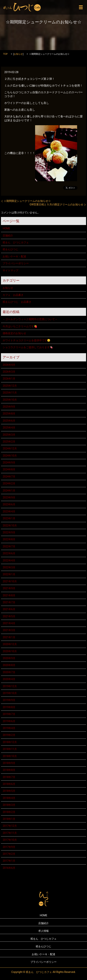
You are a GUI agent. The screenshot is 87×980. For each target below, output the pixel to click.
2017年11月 (10, 833)
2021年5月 (9, 616)
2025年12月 (10, 386)
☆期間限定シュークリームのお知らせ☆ (27, 201)
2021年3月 (9, 630)
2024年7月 (9, 477)
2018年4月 (9, 798)
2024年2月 (9, 483)
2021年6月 (9, 609)
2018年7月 (9, 777)
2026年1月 (9, 379)
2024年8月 (9, 469)
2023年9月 (9, 497)
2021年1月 (9, 637)
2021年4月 (9, 623)
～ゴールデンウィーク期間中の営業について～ (30, 319)
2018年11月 (10, 749)
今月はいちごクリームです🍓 (20, 326)
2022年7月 (9, 546)
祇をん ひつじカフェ (16, 242)
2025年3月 (9, 435)
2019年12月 (10, 686)
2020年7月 (9, 672)
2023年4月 (9, 511)
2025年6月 (9, 421)
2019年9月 (9, 700)
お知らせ (18, 54)
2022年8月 (9, 539)
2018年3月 (9, 805)
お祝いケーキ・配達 (14, 256)
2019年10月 (10, 693)
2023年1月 (9, 518)
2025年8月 (9, 414)
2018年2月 (9, 812)
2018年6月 (9, 784)
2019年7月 (9, 714)
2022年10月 (10, 526)
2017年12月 (10, 826)
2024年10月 (10, 456)
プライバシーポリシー (16, 263)
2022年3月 (9, 567)
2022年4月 (9, 560)
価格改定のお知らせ (14, 333)
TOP (5, 54)
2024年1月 (9, 491)
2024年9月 (9, 463)
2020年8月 (9, 665)
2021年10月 (10, 581)
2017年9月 (9, 847)
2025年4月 (9, 428)
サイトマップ (10, 270)
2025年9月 (9, 407)
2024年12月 (10, 449)
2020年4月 (9, 679)
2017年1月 (9, 861)
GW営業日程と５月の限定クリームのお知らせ (56, 204)
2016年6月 (9, 868)
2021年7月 (9, 602)
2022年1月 (9, 574)
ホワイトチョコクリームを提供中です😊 (26, 340)
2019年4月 (9, 728)
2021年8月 (9, 595)
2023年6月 (9, 504)
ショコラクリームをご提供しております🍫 (28, 347)
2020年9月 (9, 658)
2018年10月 (10, 756)
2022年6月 (9, 553)
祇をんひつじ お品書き (17, 302)
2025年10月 (10, 400)
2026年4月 (9, 365)
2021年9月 (9, 588)
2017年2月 (9, 854)
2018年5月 (9, 791)
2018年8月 (9, 770)
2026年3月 (9, 372)
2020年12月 (10, 644)
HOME (6, 228)
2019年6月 (9, 721)
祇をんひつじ (10, 249)
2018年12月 (10, 742)
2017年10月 (10, 840)
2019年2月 (9, 735)
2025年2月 (9, 442)
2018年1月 (9, 819)
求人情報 (43, 931)
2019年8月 (9, 707)
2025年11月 (10, 393)
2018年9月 (9, 763)
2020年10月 (10, 651)
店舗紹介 (8, 235)
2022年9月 (9, 532)
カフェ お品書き (13, 295)
